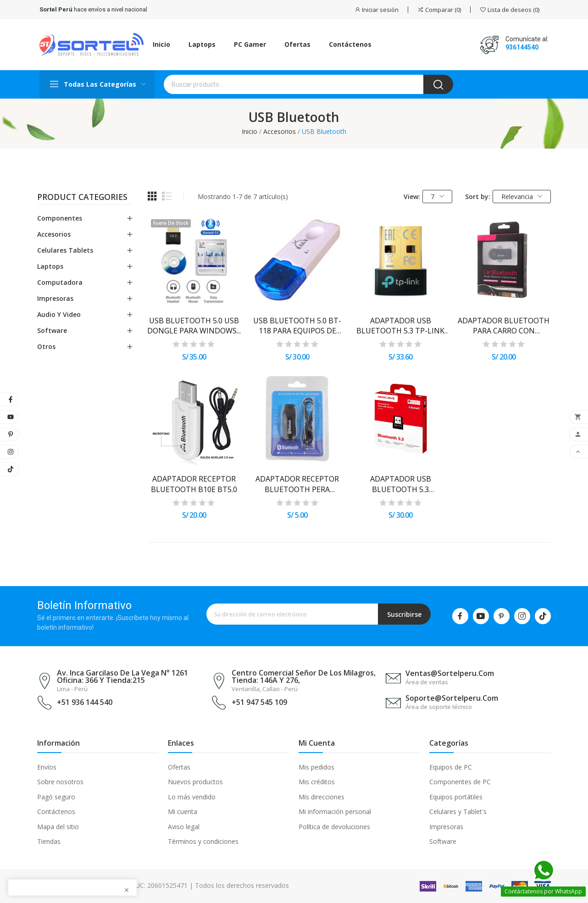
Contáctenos (56, 812)
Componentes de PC (460, 782)
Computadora (60, 282)
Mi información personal (335, 812)
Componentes (60, 218)
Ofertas (179, 767)
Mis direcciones (322, 797)
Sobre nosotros (60, 782)
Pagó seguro (56, 797)
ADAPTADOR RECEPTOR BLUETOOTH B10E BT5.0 (194, 484)
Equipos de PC (451, 767)
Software (52, 330)
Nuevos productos (195, 782)
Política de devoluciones (334, 827)
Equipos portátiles (456, 797)
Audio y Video (59, 314)
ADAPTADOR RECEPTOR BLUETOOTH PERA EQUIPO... (297, 484)
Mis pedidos (316, 767)
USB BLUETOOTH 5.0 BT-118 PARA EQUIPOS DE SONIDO (297, 326)
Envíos (47, 767)
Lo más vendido (192, 797)
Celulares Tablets (65, 250)
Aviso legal (184, 827)
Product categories (82, 198)
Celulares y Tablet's (458, 812)
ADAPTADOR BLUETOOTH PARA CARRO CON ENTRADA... (504, 326)
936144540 (522, 47)
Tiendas (49, 841)
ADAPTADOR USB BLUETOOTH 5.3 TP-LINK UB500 (400, 326)
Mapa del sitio (58, 827)
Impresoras (55, 298)
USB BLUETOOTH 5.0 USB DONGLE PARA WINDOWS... (194, 326)
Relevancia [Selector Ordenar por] (522, 197)
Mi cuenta (183, 812)
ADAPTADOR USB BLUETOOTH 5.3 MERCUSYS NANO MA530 (401, 484)
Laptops (50, 266)
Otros (46, 346)
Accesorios (54, 234)
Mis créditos (317, 782)
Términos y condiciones (203, 841)
